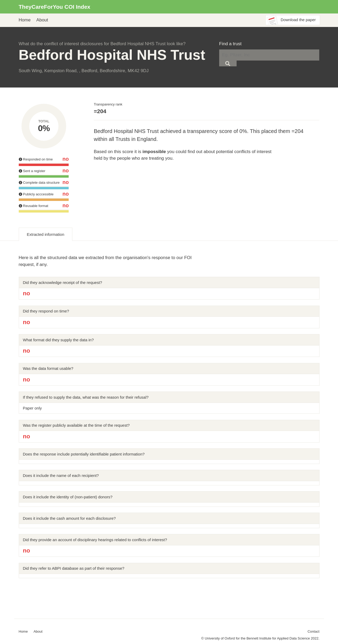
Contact (314, 631)
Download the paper (298, 20)
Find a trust (230, 44)
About (42, 20)
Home (25, 20)
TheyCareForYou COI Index (55, 7)
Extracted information (46, 234)
